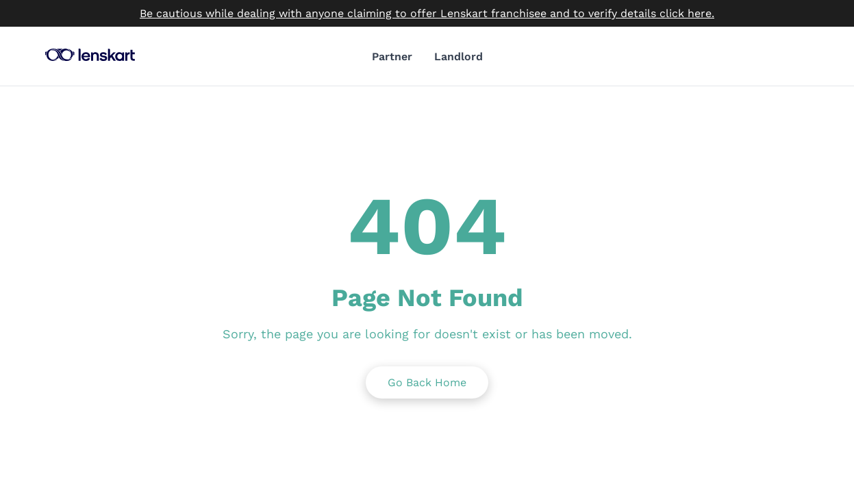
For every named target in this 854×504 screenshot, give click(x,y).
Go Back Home (427, 382)
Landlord (459, 56)
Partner (392, 56)
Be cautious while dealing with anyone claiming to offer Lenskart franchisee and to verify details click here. (427, 13)
